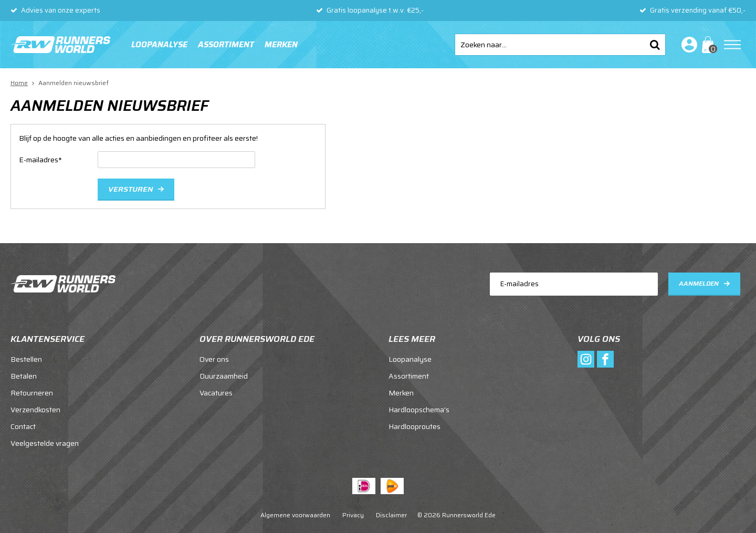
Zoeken (655, 45)
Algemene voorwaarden (295, 515)
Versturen (130, 189)
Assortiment (226, 45)
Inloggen (687, 45)
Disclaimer (391, 515)
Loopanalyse (159, 45)
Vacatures (216, 393)
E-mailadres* (40, 160)
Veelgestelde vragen (45, 443)
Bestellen (26, 359)
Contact (23, 426)
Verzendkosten (35, 410)
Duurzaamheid (224, 376)
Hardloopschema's (419, 410)
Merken (281, 45)
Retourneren (32, 393)
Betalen (24, 376)
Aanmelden (699, 283)
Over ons (214, 359)
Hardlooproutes (414, 426)
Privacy (353, 515)
